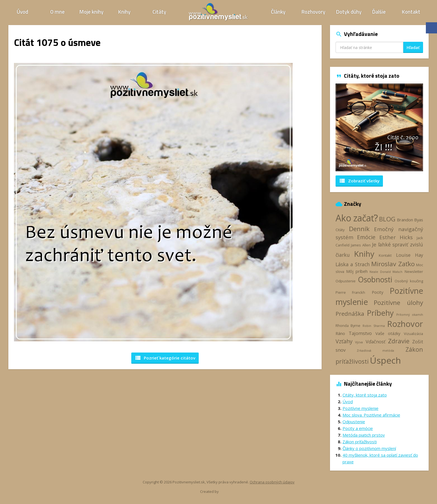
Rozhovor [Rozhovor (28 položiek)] (405, 324)
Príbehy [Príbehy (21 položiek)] (380, 313)
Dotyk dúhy (349, 12)
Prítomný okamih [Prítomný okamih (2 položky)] (410, 315)
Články (278, 12)
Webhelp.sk (229, 492)
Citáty (159, 12)
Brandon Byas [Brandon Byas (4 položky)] (410, 220)
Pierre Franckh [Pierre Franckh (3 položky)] (350, 292)
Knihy (124, 12)
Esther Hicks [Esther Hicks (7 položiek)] (396, 237)
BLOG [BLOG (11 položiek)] (387, 219)
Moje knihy (91, 12)
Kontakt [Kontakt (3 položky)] (385, 255)
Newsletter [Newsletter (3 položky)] (414, 271)
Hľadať (413, 47)
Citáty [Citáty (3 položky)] (340, 230)
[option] (379, 127)
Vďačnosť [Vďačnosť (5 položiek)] (376, 342)
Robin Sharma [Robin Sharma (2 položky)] (374, 326)
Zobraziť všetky (359, 181)
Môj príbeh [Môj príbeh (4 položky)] (357, 271)
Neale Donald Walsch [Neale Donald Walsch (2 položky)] (386, 272)
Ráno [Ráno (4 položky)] (340, 333)
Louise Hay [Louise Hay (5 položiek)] (410, 255)
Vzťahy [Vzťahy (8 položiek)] (344, 341)
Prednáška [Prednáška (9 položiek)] (350, 314)
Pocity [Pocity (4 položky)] (377, 292)
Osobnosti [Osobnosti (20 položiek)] (375, 280)
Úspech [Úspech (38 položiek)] (385, 360)
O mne (57, 12)
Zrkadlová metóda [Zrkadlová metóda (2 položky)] (375, 351)
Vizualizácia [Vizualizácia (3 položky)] (413, 334)
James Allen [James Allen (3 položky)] (361, 245)
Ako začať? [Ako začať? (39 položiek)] (357, 218)
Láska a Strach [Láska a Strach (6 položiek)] (353, 264)
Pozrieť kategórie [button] (165, 358)
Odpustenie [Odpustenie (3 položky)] (346, 281)
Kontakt (411, 12)
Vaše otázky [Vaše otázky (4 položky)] (388, 333)
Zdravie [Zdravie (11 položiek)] (399, 341)
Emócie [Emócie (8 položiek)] (366, 237)
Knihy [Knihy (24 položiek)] (364, 254)
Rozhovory (313, 12)
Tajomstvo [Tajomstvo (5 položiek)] (360, 333)
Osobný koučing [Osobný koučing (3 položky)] (409, 281)
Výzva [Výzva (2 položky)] (359, 342)
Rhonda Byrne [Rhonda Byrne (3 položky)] (348, 326)
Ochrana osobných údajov (272, 482)
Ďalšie (379, 12)
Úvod (22, 12)
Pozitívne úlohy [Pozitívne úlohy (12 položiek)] (398, 303)
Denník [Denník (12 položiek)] (359, 229)
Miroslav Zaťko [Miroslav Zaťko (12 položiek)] (393, 264)
